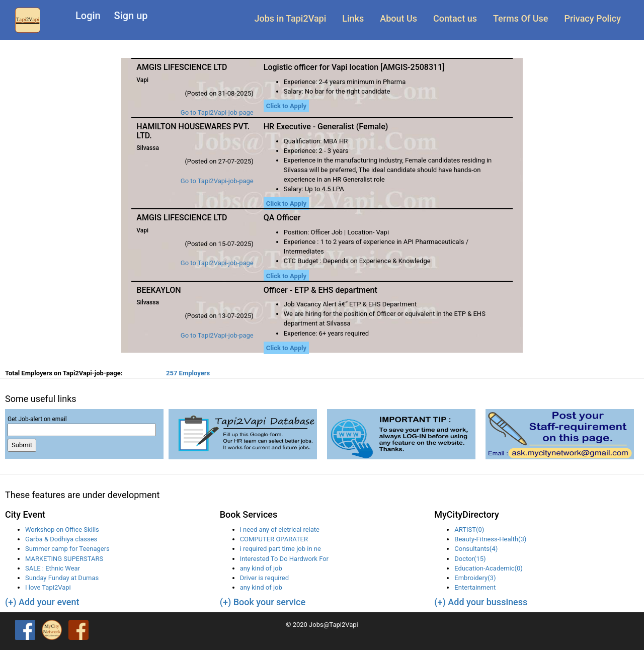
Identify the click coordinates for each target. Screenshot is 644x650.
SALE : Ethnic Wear (53, 568)
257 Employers (188, 373)
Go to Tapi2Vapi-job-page (217, 112)
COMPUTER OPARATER (274, 539)
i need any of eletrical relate (280, 530)
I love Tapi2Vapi (48, 587)
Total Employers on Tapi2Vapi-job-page (64, 373)
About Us (398, 18)
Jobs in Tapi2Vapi (291, 18)
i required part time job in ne (280, 549)
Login (88, 16)
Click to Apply (286, 106)
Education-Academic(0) (488, 568)
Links (353, 18)
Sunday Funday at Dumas (62, 578)
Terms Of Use (520, 18)
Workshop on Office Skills (62, 530)
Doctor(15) (470, 559)
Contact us (455, 18)
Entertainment (475, 587)
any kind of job (261, 568)
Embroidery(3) (475, 578)
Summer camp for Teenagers (67, 549)
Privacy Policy (592, 18)
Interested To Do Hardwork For (284, 559)
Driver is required (264, 578)
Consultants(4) (476, 549)
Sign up (131, 16)
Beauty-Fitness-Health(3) (490, 539)
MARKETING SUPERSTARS (64, 559)
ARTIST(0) (469, 530)
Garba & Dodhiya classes (61, 539)
